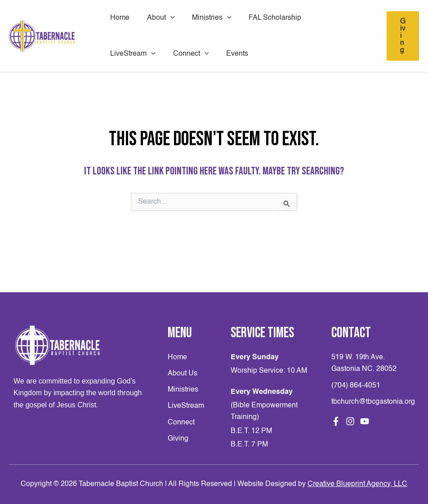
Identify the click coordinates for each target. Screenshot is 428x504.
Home (118, 18)
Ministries (205, 18)
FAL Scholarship (265, 18)
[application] (166, 18)
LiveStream (328, 18)
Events (170, 54)
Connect (127, 54)
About (156, 18)
